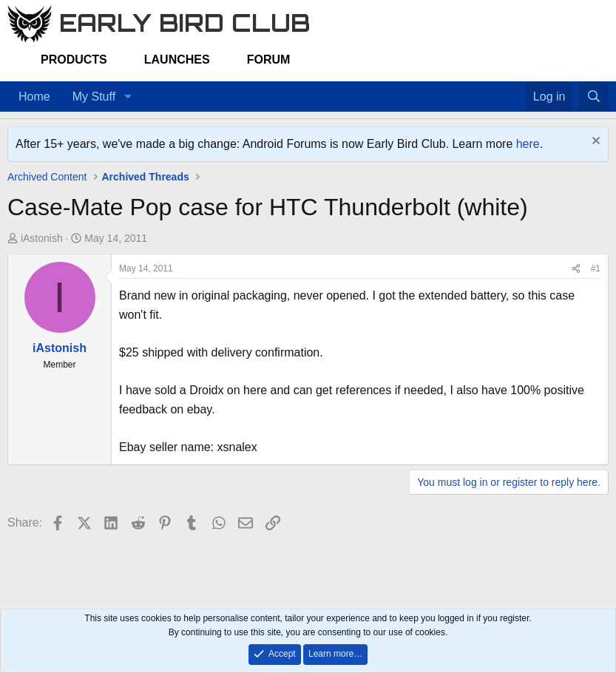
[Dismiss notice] (594, 142)
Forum (269, 60)
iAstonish (42, 238)
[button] (128, 97)
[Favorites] (518, 87)
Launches (177, 60)
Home (34, 97)
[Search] (593, 97)
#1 (596, 268)
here (528, 144)
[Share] (576, 269)
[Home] (503, 87)
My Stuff (94, 97)
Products (74, 60)
